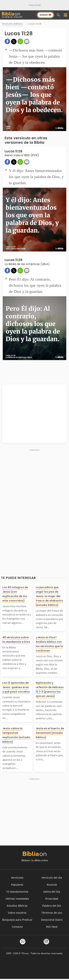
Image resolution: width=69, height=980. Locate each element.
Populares (17, 885)
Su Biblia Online (12, 15)
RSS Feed (52, 927)
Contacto (17, 927)
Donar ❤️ (45, 15)
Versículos (17, 878)
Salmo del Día (52, 892)
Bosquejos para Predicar (17, 920)
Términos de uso (52, 913)
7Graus (25, 953)
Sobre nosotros (17, 913)
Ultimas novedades (17, 899)
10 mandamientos (17, 892)
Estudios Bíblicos (17, 906)
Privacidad (52, 899)
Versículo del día (52, 878)
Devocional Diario (52, 920)
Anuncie (52, 885)
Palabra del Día (52, 906)
